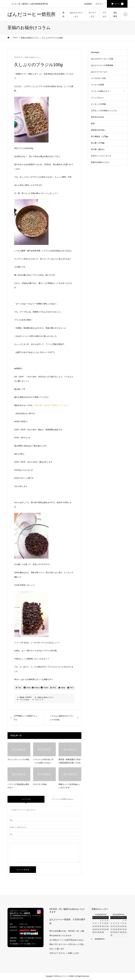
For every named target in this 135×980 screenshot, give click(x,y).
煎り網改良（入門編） (100, 136)
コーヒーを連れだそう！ (101, 91)
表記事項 (115, 14)
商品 (63, 14)
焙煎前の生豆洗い (98, 130)
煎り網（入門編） (98, 143)
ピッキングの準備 (98, 104)
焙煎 (93, 123)
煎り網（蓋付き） (98, 149)
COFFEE (28, 697)
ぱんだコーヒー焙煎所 (32, 14)
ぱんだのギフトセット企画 (102, 59)
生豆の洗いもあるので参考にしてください (52, 405)
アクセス (105, 14)
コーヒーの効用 (97, 85)
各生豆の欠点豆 (97, 117)
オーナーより (92, 14)
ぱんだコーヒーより (76, 14)
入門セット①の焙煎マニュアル (104, 111)
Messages (95, 52)
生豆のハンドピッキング (101, 156)
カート (119, 4)
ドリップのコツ (97, 98)
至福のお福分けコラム (33, 57)
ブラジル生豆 (24, 700)
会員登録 (88, 4)
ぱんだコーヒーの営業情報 (102, 65)
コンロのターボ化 (98, 78)
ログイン (99, 4)
